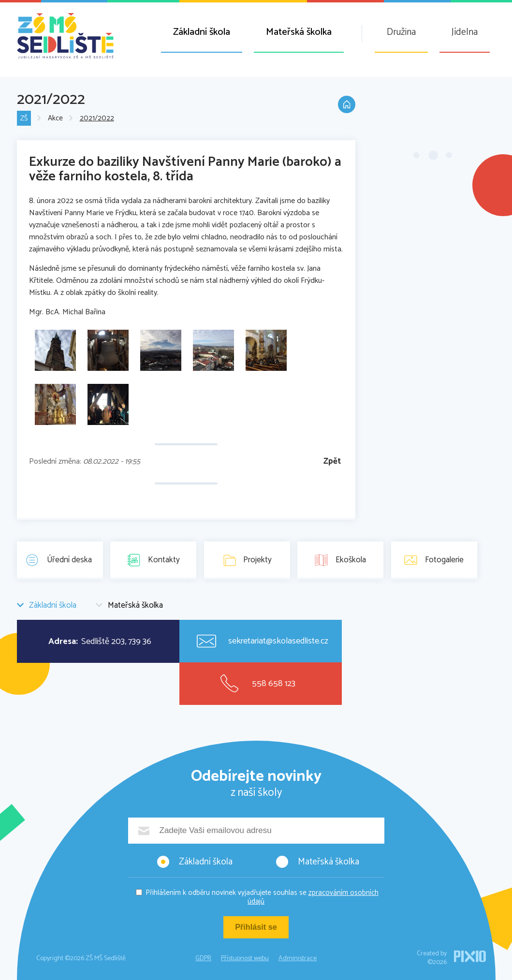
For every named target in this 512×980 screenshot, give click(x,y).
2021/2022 (97, 119)
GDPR (203, 958)
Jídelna (465, 32)
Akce (56, 119)
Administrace (298, 958)
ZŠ (24, 119)
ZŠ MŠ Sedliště (65, 36)
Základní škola (202, 32)
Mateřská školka (299, 32)
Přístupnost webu (245, 958)
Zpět (332, 461)
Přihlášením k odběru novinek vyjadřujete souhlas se (262, 897)
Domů (346, 107)
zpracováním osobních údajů (313, 897)
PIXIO (470, 956)
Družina (401, 32)
